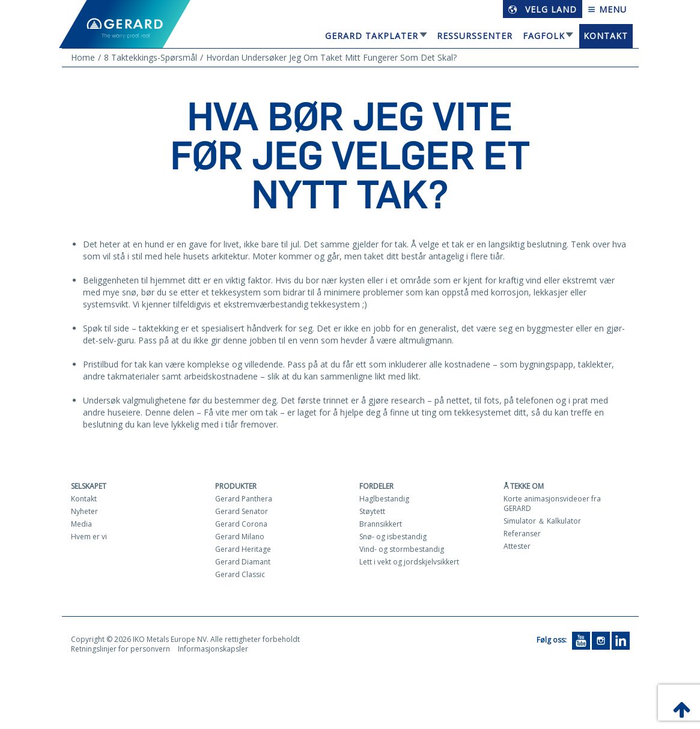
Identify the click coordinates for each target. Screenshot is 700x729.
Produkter (236, 486)
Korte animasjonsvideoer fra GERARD (552, 504)
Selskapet (89, 486)
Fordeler (376, 486)
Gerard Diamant (243, 562)
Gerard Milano (240, 537)
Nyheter (84, 511)
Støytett (372, 511)
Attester (517, 546)
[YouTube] (581, 640)
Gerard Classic (240, 574)
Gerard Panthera (244, 499)
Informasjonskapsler (213, 649)
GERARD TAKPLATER (372, 36)
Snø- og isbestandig (393, 537)
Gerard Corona (241, 524)
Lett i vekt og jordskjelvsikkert (409, 562)
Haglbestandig (384, 499)
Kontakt (606, 36)
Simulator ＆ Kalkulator (542, 521)
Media (81, 524)
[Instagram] (601, 640)
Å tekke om (524, 486)
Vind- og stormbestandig (402, 549)
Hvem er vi (89, 537)
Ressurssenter (475, 36)
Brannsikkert (381, 524)
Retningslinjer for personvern (120, 649)
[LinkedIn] (621, 640)
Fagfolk (544, 36)
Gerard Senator (242, 511)
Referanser (522, 534)
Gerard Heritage (243, 549)
